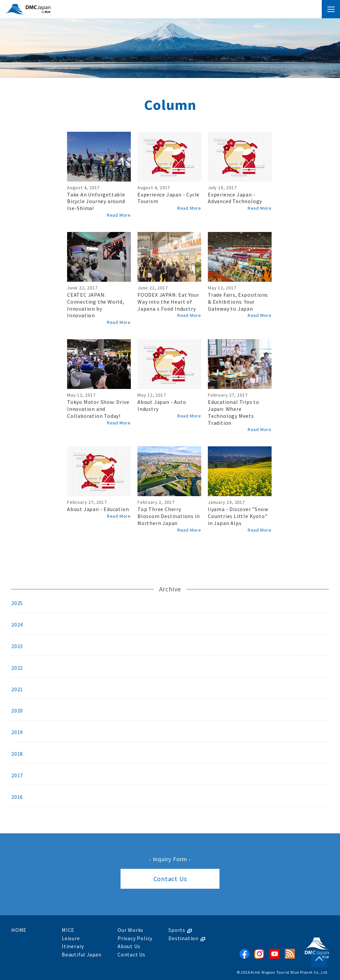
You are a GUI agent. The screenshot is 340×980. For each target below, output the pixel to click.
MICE (68, 930)
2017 (17, 776)
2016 (17, 797)
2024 (17, 625)
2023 (17, 646)
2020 (17, 711)
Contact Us (170, 879)
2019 (17, 733)
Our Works (131, 930)
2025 (17, 603)
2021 (17, 690)
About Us (129, 946)
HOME (19, 930)
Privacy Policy (135, 938)
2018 (17, 754)
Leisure (71, 938)
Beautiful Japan (82, 954)
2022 (17, 668)
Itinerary (73, 946)
